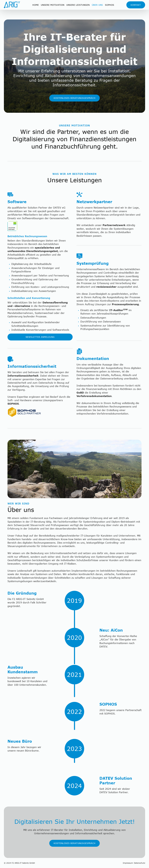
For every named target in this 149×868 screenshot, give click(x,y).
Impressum (128, 863)
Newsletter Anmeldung (40, 337)
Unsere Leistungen (78, 5)
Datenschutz (139, 863)
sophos (110, 5)
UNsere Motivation (53, 5)
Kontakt (136, 5)
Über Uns (97, 5)
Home (36, 5)
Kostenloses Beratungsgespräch (74, 98)
